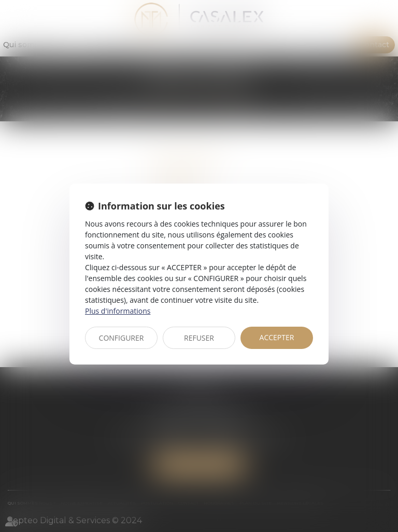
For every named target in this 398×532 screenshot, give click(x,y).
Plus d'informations (118, 311)
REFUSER (199, 338)
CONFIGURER (122, 338)
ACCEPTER (277, 337)
